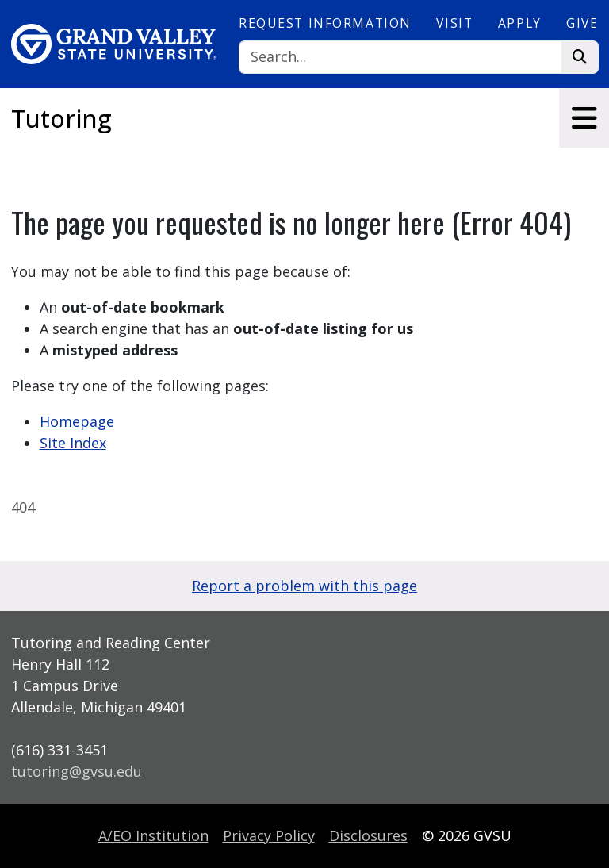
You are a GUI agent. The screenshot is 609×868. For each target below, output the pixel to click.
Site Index (73, 443)
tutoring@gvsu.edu (77, 771)
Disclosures (368, 835)
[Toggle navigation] (584, 118)
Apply (520, 23)
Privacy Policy (269, 835)
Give (582, 23)
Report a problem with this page (304, 586)
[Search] (400, 58)
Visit (454, 23)
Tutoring (61, 118)
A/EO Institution (153, 835)
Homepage (77, 421)
